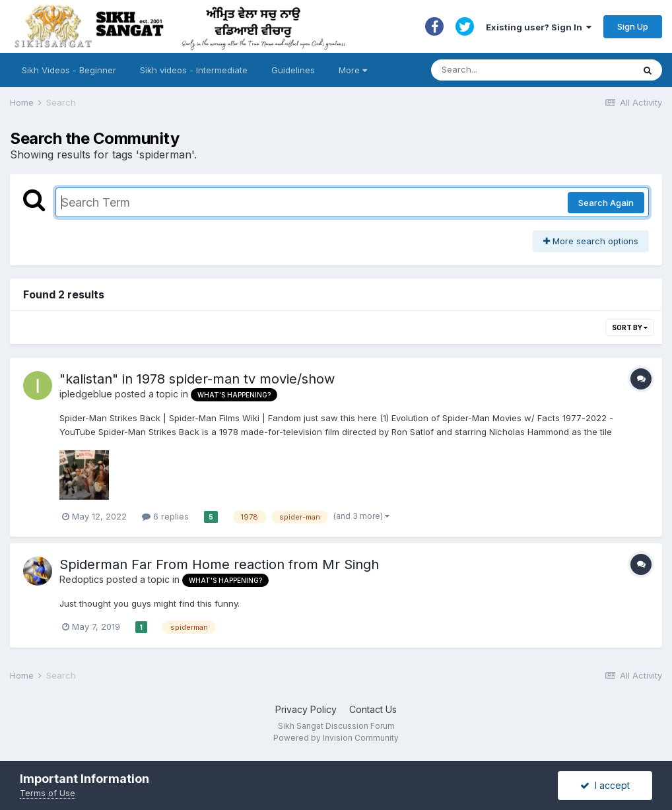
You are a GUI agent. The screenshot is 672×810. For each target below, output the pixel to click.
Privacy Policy (306, 709)
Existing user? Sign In (539, 27)
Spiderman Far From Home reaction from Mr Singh (219, 564)
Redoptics (82, 579)
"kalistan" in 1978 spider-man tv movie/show (197, 379)
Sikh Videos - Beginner (69, 70)
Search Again (606, 203)
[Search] (519, 70)
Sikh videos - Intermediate (194, 70)
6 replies (165, 516)
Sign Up (633, 26)
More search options (591, 241)
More (353, 70)
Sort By (630, 327)
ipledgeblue (86, 394)
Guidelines (293, 70)
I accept (605, 785)
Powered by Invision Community (336, 738)
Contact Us (373, 709)
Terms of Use (48, 793)
